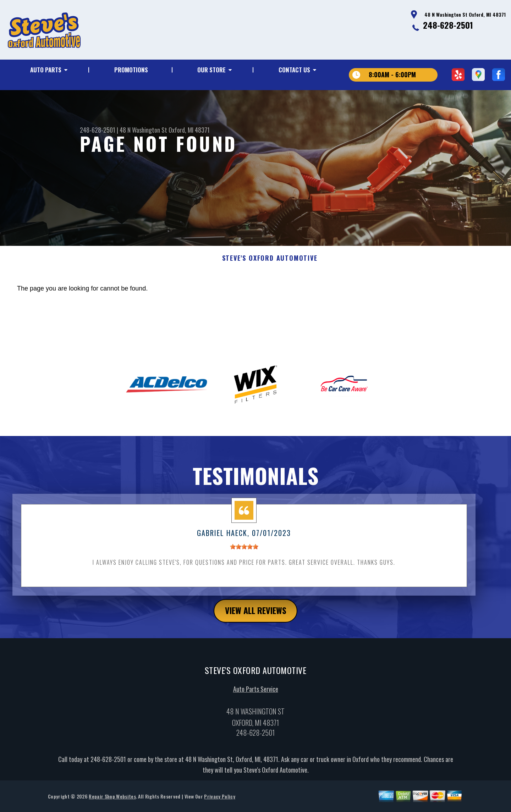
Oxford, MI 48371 (189, 130)
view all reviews (256, 614)
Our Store (211, 70)
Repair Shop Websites (112, 799)
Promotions (131, 70)
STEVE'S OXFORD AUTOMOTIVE (270, 262)
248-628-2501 (448, 25)
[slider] (244, 550)
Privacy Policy (219, 799)
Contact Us (294, 70)
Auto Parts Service (256, 692)
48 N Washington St (143, 130)
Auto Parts (46, 70)
